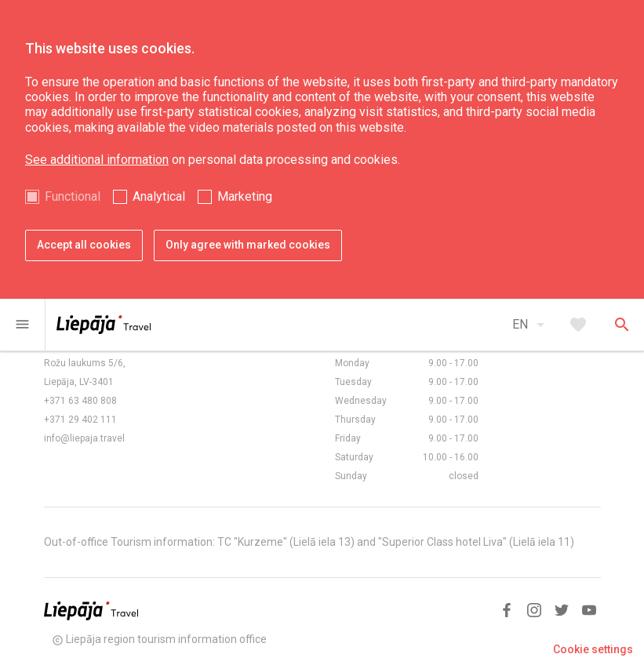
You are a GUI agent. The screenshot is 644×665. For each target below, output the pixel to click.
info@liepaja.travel (84, 438)
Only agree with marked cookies (248, 245)
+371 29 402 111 (80, 420)
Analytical (159, 196)
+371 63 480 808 (80, 401)
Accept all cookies (84, 245)
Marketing (245, 196)
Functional (73, 196)
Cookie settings (593, 649)
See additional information (97, 160)
